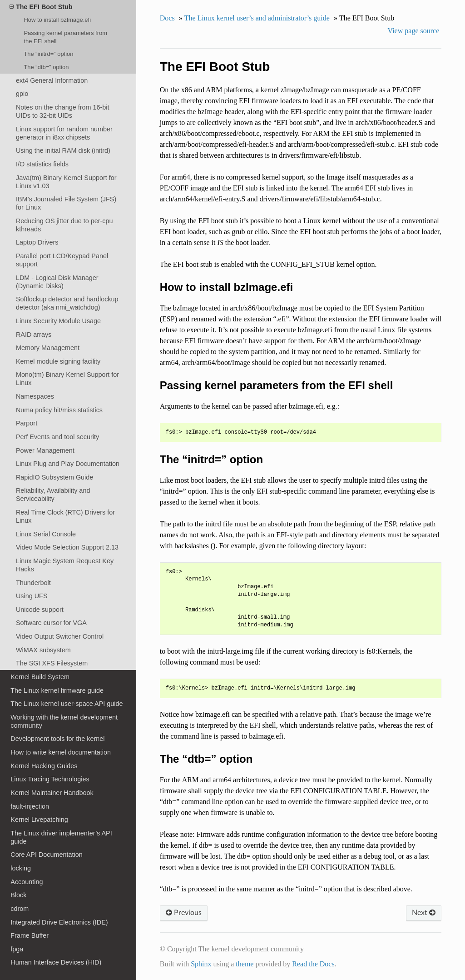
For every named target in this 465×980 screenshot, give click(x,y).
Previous (184, 913)
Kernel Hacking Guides (44, 766)
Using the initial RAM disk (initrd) (63, 150)
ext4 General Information (52, 80)
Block (18, 895)
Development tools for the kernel (57, 739)
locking (21, 868)
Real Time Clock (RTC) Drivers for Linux (65, 516)
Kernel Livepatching (39, 820)
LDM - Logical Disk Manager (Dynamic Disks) (57, 282)
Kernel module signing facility (58, 361)
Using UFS (32, 596)
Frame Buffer (30, 935)
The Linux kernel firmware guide (57, 690)
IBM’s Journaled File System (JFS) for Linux (66, 203)
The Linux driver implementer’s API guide (61, 837)
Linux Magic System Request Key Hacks (65, 565)
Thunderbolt (33, 583)
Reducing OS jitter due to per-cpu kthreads (64, 225)
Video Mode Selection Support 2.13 (67, 547)
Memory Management (48, 348)
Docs (167, 18)
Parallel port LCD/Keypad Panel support (62, 260)
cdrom (20, 909)
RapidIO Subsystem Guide (54, 477)
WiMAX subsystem (43, 650)
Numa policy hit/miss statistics (59, 410)
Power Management (45, 450)
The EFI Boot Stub (41, 7)
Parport (27, 423)
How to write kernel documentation (61, 752)
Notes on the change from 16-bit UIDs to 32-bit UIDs (63, 111)
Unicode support (40, 610)
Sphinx (201, 964)
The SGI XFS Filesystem (52, 663)
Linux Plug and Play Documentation (68, 464)
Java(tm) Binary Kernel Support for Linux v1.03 (66, 182)
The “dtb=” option (46, 67)
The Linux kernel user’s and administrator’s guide (257, 18)
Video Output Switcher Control (60, 636)
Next (424, 913)
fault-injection (30, 806)
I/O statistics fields (42, 164)
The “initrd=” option (48, 54)
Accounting (27, 882)
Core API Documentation (46, 855)
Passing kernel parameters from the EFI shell (65, 37)
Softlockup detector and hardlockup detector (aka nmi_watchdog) (67, 303)
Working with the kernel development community (64, 721)
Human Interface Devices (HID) (56, 962)
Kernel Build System (40, 677)
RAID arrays (34, 335)
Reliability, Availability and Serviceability (53, 495)
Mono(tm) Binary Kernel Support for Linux (67, 379)
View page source (414, 31)
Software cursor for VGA (51, 623)
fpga (17, 949)
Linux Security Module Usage (58, 321)
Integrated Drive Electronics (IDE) (59, 922)
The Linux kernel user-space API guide (67, 704)
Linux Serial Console (46, 534)
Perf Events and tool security (57, 437)
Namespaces (35, 396)
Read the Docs (313, 964)
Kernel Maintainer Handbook (52, 793)
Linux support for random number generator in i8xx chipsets (64, 133)
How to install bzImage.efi (57, 20)
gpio (22, 94)
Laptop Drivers (37, 242)
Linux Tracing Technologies (50, 779)
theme (245, 964)
